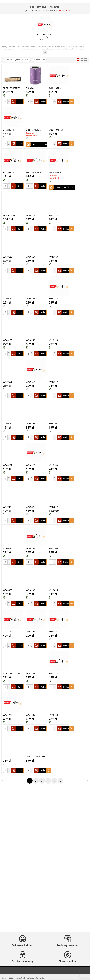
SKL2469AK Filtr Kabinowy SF (33, 130)
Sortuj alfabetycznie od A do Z (17, 60)
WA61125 (53, 632)
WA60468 (30, 590)
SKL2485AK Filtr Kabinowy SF (33, 172)
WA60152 (30, 340)
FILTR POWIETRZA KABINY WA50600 (12, 88)
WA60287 (53, 507)
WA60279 (30, 507)
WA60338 (7, 590)
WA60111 (30, 215)
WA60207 (53, 424)
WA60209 (7, 465)
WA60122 (7, 299)
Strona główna (25, 11)
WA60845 (53, 590)
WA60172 (7, 424)
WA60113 (7, 257)
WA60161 (7, 382)
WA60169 (53, 382)
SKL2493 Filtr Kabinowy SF (55, 172)
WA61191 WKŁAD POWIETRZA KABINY (13, 673)
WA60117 (30, 257)
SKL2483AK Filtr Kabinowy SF (56, 130)
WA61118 (7, 632)
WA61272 (53, 673)
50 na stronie (39, 60)
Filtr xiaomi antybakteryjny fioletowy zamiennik (35, 88)
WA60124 (30, 299)
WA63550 (7, 757)
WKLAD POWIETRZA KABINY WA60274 (36, 757)
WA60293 (7, 548)
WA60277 (7, 507)
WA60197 (30, 424)
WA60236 (53, 465)
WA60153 (53, 340)
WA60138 (7, 340)
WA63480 (53, 715)
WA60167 (30, 382)
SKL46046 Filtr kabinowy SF (10, 215)
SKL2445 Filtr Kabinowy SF (9, 130)
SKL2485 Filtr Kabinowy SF (9, 172)
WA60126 (53, 299)
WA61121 (30, 632)
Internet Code (40, 978)
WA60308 (53, 548)
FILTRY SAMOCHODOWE (44, 11)
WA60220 (30, 465)
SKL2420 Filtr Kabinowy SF (55, 88)
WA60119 (53, 257)
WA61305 (30, 715)
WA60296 (30, 548)
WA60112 (53, 215)
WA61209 (30, 673)
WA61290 (7, 715)
